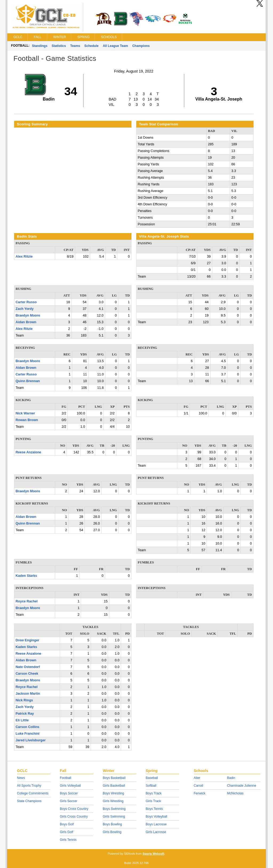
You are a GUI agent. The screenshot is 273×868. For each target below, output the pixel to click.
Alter (197, 778)
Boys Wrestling (114, 793)
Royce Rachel (27, 601)
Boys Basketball (114, 778)
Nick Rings (24, 700)
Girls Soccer (69, 801)
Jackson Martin (28, 694)
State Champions (29, 801)
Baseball (152, 778)
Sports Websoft (153, 854)
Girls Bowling (112, 832)
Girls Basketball (114, 786)
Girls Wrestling (113, 801)
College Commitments (33, 793)
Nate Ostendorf (28, 667)
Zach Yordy (25, 309)
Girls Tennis (68, 840)
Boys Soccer (69, 793)
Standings (40, 46)
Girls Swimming (114, 817)
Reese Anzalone (29, 452)
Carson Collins (28, 727)
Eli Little (22, 720)
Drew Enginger (28, 640)
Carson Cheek (27, 674)
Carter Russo (26, 302)
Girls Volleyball (71, 786)
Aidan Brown (26, 322)
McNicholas (235, 793)
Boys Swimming (114, 809)
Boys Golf (67, 824)
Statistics (59, 46)
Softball (151, 786)
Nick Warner (25, 413)
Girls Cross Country (74, 817)
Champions (141, 46)
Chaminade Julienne (242, 786)
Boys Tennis (154, 809)
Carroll (198, 786)
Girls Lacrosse (156, 832)
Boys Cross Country (74, 809)
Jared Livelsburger (31, 740)
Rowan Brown (27, 420)
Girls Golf (67, 832)
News (21, 778)
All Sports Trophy (29, 786)
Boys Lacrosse (156, 824)
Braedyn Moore (28, 315)
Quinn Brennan (28, 381)
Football (66, 778)
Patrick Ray (25, 714)
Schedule (91, 46)
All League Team (115, 46)
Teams (75, 46)
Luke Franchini (28, 734)
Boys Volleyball (157, 817)
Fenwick (200, 793)
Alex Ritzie (24, 257)
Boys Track (154, 793)
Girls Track (153, 801)
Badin (231, 778)
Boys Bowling (113, 824)
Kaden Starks (27, 576)
